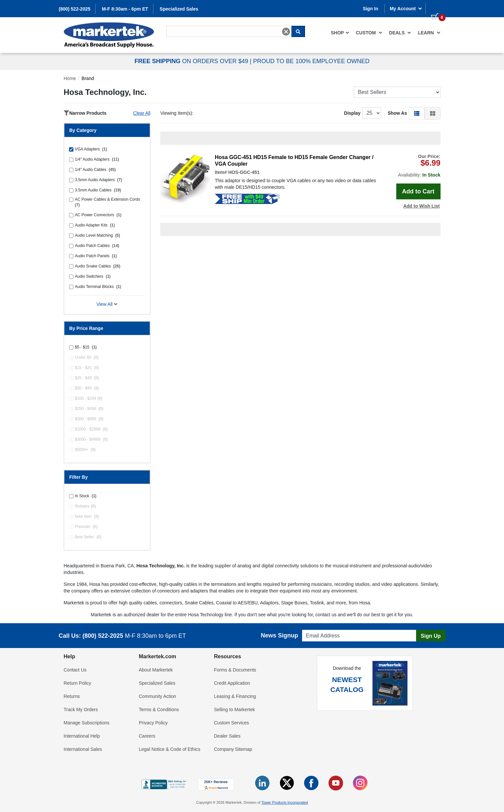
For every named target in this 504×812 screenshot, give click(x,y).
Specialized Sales (179, 9)
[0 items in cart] (436, 8)
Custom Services (232, 723)
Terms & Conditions (159, 710)
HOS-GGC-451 (244, 172)
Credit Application (232, 683)
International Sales (83, 749)
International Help (82, 736)
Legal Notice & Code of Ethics (170, 749)
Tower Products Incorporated (285, 802)
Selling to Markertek (235, 710)
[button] (417, 113)
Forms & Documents (235, 670)
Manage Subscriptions (87, 723)
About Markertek (156, 670)
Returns (72, 696)
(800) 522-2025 (75, 9)
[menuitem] (340, 33)
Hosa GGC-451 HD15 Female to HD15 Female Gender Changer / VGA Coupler (294, 161)
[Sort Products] (397, 92)
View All (107, 304)
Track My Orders (81, 710)
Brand (88, 78)
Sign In (371, 9)
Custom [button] (369, 33)
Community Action (157, 696)
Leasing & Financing (235, 696)
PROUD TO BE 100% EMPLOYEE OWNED (311, 61)
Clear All (142, 113)
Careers (147, 736)
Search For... (178, 25)
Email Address (315, 628)
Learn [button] (429, 33)
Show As (397, 113)
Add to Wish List (421, 206)
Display (352, 113)
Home (70, 78)
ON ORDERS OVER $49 (192, 61)
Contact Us (75, 670)
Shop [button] (340, 33)
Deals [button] (400, 33)
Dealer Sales (227, 736)
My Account (406, 9)
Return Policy (78, 683)
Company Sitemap (233, 749)
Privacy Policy (153, 723)
